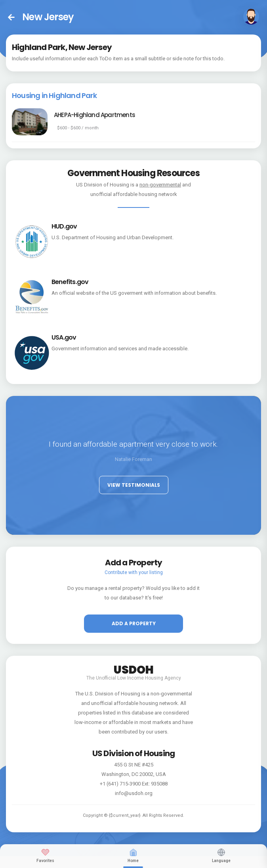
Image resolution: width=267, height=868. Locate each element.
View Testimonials (134, 485)
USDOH (134, 668)
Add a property (134, 623)
